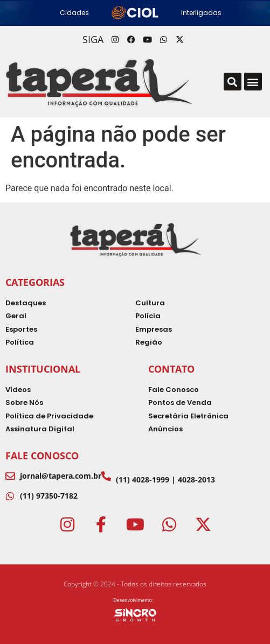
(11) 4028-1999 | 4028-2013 (165, 479)
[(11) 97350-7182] (10, 496)
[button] (233, 82)
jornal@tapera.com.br (61, 476)
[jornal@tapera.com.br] (10, 476)
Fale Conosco (42, 456)
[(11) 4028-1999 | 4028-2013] (106, 476)
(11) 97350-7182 (49, 496)
